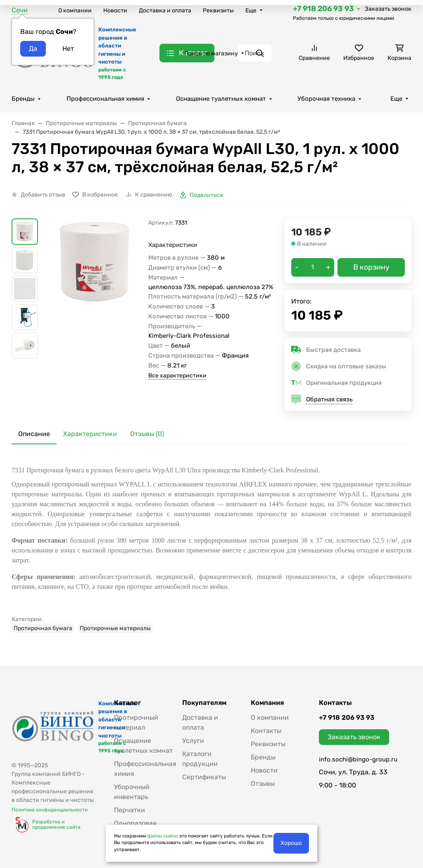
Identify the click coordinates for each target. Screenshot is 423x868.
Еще (251, 11)
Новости (115, 11)
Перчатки (130, 810)
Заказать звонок (388, 9)
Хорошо (291, 843)
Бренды (23, 99)
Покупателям (204, 703)
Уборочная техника (326, 99)
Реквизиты (218, 11)
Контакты (266, 731)
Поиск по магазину (211, 53)
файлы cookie (162, 836)
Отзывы (263, 784)
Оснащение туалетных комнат (221, 99)
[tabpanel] (211, 547)
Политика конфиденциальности (50, 810)
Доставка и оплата (165, 11)
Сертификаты (204, 777)
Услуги (193, 741)
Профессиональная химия (105, 99)
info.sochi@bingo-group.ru (358, 759)
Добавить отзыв (43, 195)
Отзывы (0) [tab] (147, 434)
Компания (267, 703)
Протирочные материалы (115, 628)
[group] (95, 303)
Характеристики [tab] (90, 434)
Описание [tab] (34, 434)
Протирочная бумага (43, 628)
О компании (75, 11)
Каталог (127, 703)
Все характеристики (177, 376)
